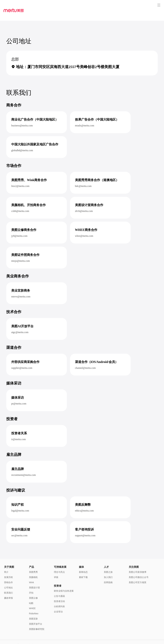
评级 (56, 566)
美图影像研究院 (37, 618)
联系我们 (8, 582)
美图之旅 (108, 561)
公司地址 (8, 576)
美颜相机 (33, 566)
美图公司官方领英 (138, 571)
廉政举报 (8, 587)
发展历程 (8, 566)
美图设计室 (34, 576)
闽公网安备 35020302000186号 (17, 638)
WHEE (32, 597)
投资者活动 (59, 590)
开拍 (31, 582)
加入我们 (108, 566)
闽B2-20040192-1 (40, 638)
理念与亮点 (59, 561)
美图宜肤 (33, 608)
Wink (31, 571)
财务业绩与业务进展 (64, 580)
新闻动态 (83, 561)
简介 (6, 561)
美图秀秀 (33, 561)
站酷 (31, 592)
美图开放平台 (36, 613)
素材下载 (83, 566)
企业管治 (58, 600)
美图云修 (33, 587)
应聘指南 (108, 571)
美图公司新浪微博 (138, 561)
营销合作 (8, 571)
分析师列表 (59, 595)
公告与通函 (59, 585)
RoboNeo (34, 602)
